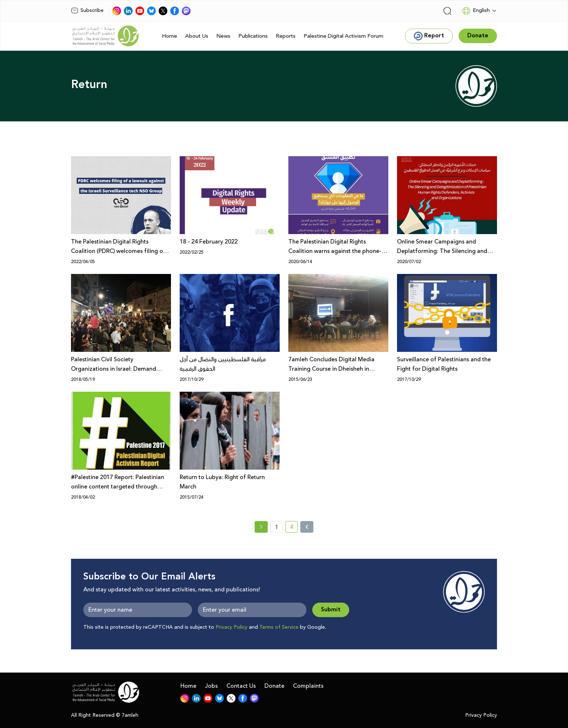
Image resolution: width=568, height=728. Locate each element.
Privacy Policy (231, 627)
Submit (331, 610)
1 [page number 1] (277, 527)
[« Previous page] (261, 527)
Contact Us (241, 686)
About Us (197, 36)
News (223, 36)
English (476, 11)
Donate (274, 686)
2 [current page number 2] (294, 528)
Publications (253, 36)
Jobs (211, 686)
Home (170, 36)
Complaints (308, 686)
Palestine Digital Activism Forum (343, 36)
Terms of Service (279, 627)
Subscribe (87, 11)
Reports (286, 36)
